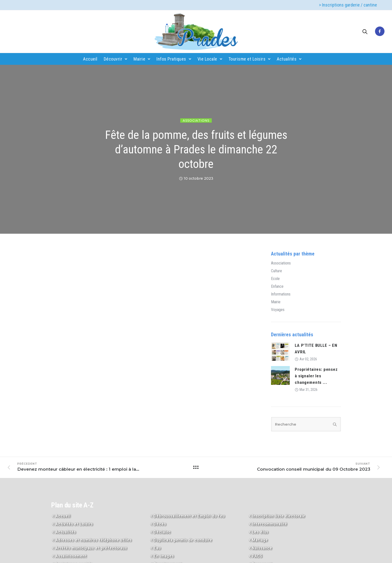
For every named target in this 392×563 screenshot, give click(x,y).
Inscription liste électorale (279, 516)
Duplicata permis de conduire (183, 540)
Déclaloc (162, 532)
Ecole (275, 279)
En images (164, 556)
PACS (257, 556)
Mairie (139, 59)
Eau (157, 548)
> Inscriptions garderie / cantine (348, 5)
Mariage (260, 540)
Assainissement (71, 556)
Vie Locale (207, 59)
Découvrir (113, 59)
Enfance (277, 287)
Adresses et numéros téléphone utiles (94, 540)
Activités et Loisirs (74, 524)
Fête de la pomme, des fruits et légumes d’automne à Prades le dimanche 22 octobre (196, 149)
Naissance (262, 548)
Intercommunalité (270, 524)
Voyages (278, 310)
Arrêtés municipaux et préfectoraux (91, 548)
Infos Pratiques (171, 59)
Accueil (90, 59)
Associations (196, 120)
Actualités (287, 59)
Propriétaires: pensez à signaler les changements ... (316, 376)
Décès (160, 524)
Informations (281, 294)
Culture (276, 271)
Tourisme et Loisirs (247, 59)
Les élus (260, 532)
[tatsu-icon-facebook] (380, 32)
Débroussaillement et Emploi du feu (189, 516)
